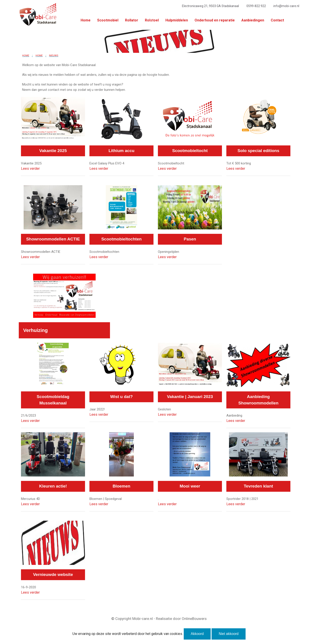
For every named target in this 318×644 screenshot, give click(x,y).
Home (86, 20)
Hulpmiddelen (177, 20)
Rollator (132, 20)
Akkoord (197, 634)
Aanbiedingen (253, 20)
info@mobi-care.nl (286, 6)
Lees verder (30, 169)
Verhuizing (35, 330)
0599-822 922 (256, 6)
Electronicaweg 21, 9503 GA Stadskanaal (210, 6)
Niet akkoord (229, 634)
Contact (277, 20)
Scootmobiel (108, 20)
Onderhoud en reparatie (215, 20)
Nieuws (54, 56)
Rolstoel (152, 20)
